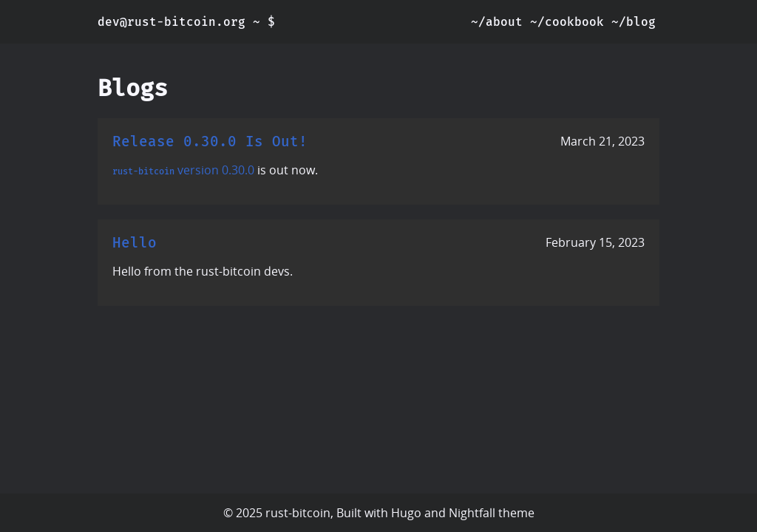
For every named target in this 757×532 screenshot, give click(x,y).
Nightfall (472, 513)
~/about (497, 22)
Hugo (406, 513)
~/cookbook (567, 22)
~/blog (634, 22)
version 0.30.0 (216, 170)
